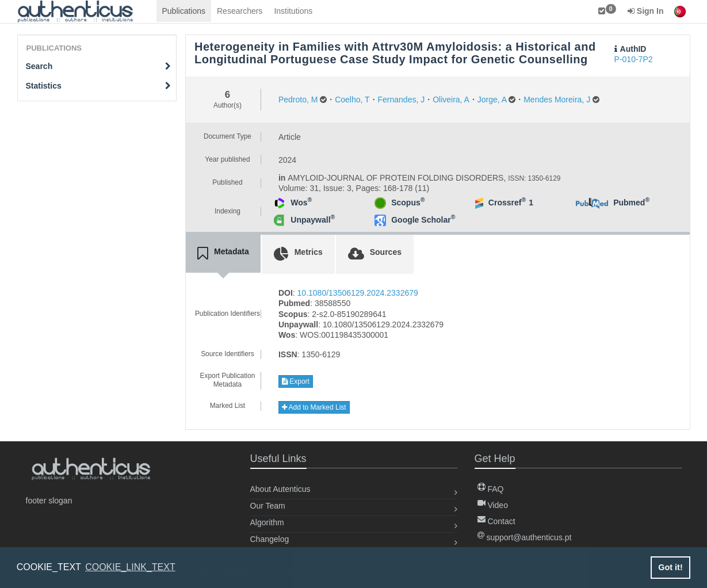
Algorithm (267, 522)
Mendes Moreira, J (557, 100)
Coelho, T (352, 100)
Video (493, 505)
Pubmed (631, 203)
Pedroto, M (298, 100)
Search (99, 66)
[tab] (223, 254)
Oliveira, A (451, 100)
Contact (496, 521)
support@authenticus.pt (525, 537)
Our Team (268, 506)
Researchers (240, 11)
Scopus (408, 203)
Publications (184, 11)
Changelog (270, 539)
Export (296, 381)
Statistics (99, 86)
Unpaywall (313, 220)
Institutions (293, 11)
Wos (301, 203)
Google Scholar (423, 220)
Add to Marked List (314, 407)
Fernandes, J (402, 100)
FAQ (491, 489)
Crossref (507, 203)
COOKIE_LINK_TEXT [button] (130, 567)
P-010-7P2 (634, 59)
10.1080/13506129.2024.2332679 (358, 293)
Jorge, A (492, 100)
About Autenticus (280, 489)
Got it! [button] (670, 567)
